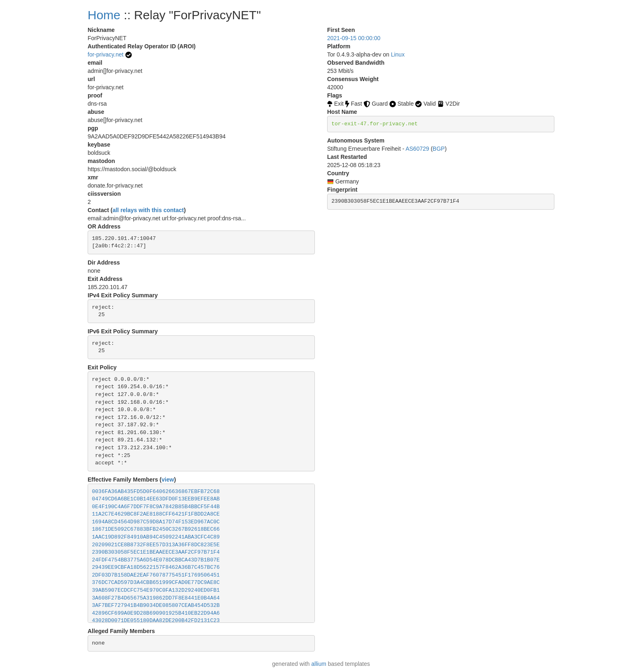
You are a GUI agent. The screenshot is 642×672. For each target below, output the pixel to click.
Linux (398, 54)
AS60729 (417, 149)
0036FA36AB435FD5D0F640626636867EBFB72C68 (156, 492)
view (168, 480)
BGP (439, 149)
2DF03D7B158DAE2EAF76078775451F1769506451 (156, 575)
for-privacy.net (106, 54)
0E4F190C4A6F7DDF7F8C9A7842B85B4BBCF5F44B (156, 507)
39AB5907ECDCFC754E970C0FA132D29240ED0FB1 (156, 590)
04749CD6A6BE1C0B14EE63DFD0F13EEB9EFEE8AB (156, 499)
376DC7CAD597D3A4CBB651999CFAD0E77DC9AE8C (156, 583)
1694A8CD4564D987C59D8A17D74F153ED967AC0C (156, 522)
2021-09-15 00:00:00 (354, 38)
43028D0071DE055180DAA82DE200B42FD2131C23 (156, 621)
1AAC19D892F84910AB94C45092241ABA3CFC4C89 (156, 537)
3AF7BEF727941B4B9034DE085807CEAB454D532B (156, 605)
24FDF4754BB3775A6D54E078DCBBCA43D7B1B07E (156, 560)
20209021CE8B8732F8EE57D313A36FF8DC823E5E (156, 545)
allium (319, 664)
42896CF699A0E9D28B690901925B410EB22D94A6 (156, 613)
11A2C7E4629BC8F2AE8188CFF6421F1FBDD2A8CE (156, 514)
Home (104, 15)
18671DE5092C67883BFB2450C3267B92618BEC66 (156, 529)
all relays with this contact (148, 210)
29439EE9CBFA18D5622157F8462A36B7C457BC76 (156, 567)
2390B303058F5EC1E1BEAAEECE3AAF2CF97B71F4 (156, 552)
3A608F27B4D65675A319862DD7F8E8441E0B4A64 (156, 598)
